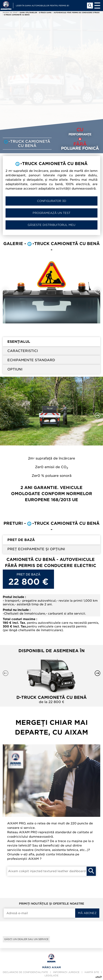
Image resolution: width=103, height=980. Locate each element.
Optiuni (15, 369)
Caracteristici (23, 351)
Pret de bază (21, 540)
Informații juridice (66, 972)
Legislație (52, 975)
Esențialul (19, 342)
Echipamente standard (31, 360)
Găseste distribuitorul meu (52, 225)
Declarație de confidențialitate (25, 972)
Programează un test (52, 213)
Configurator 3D (52, 201)
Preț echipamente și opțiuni (36, 549)
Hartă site (92, 972)
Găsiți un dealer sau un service (26, 939)
